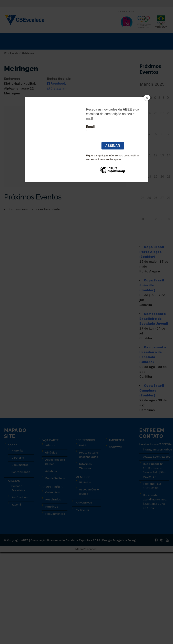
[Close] (147, 98)
